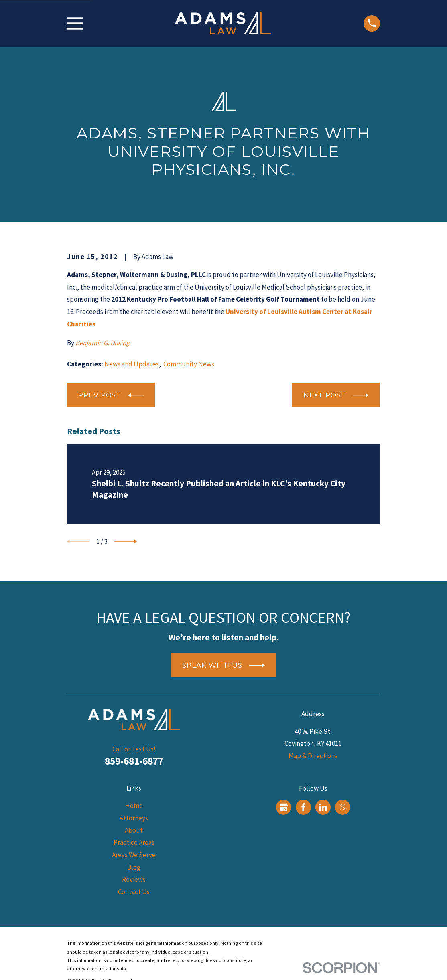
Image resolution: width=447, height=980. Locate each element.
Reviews (134, 879)
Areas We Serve (134, 855)
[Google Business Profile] (284, 807)
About (134, 830)
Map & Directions (313, 756)
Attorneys (134, 818)
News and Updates (132, 364)
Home (134, 806)
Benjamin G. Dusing (103, 343)
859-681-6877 (134, 761)
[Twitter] (343, 807)
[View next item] (126, 541)
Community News (189, 364)
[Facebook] (303, 807)
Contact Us (134, 892)
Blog (134, 867)
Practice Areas (134, 842)
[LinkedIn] (323, 807)
